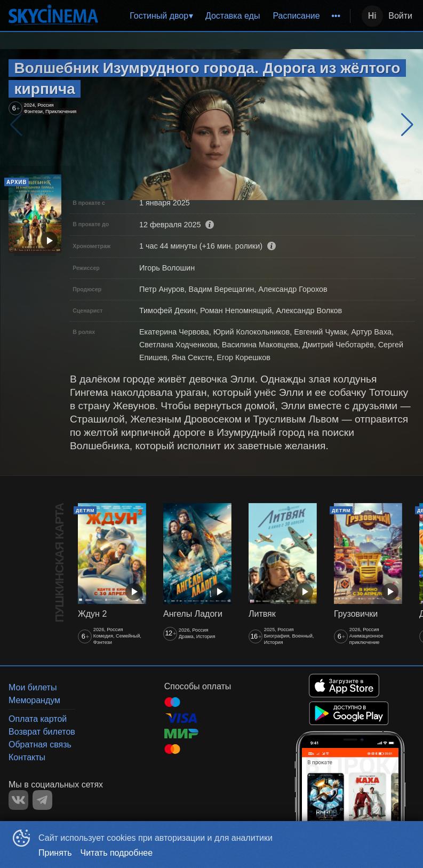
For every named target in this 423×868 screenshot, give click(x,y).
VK (18, 800)
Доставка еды (233, 16)
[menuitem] (161, 16)
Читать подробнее (117, 853)
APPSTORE (344, 686)
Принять (55, 853)
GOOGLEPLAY (349, 713)
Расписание (296, 16)
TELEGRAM (42, 800)
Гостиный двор (159, 16)
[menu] (226, 16)
